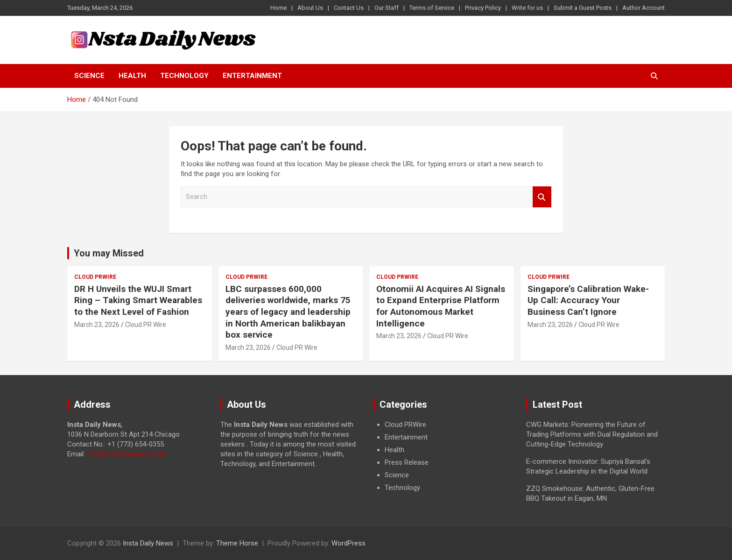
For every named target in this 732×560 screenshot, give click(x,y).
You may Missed (109, 253)
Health (132, 76)
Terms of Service (432, 8)
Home (278, 8)
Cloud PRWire (95, 277)
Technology (184, 76)
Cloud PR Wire (146, 325)
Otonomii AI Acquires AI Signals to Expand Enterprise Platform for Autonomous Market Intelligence (441, 306)
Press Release (407, 462)
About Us (310, 8)
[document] (443, 456)
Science (89, 76)
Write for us (527, 8)
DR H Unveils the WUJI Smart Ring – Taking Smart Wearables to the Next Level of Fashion (138, 300)
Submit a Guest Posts (583, 8)
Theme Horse (237, 543)
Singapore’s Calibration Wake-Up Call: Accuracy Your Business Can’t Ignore (588, 300)
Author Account (644, 8)
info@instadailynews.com (126, 454)
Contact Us (349, 8)
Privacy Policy (483, 8)
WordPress (348, 543)
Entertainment (252, 76)
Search (542, 197)
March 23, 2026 (97, 325)
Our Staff (387, 8)
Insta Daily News (148, 543)
